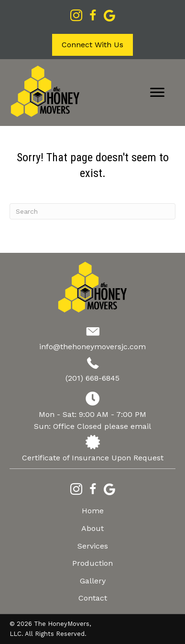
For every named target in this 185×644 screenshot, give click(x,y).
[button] (92, 45)
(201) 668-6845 (92, 378)
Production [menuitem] (92, 563)
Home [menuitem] (93, 511)
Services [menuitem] (93, 546)
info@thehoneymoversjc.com (92, 347)
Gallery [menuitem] (93, 581)
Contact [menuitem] (93, 598)
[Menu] (157, 93)
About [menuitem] (92, 528)
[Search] (92, 211)
